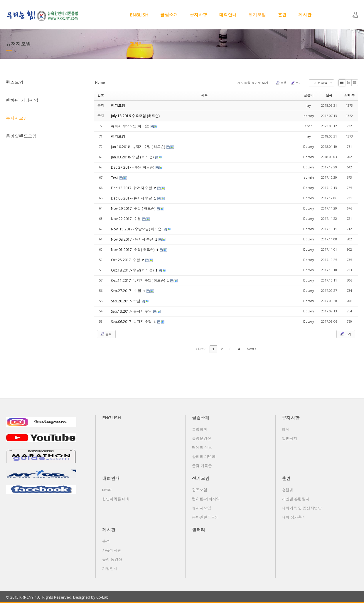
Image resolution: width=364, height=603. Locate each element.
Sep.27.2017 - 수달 (127, 291)
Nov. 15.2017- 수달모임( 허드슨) (137, 229)
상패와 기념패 (204, 457)
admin (309, 177)
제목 (205, 95)
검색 (281, 83)
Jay (309, 105)
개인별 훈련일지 (296, 499)
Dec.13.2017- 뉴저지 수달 (132, 188)
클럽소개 (169, 15)
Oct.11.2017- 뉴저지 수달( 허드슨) (138, 280)
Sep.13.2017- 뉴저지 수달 (132, 311)
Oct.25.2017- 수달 (126, 260)
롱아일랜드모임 (21, 136)
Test (115, 178)
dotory (309, 116)
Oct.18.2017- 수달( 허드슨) (133, 270)
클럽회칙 (200, 429)
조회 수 (349, 95)
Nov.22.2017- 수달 (126, 219)
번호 (101, 95)
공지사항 (198, 15)
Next (252, 349)
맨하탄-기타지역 (22, 100)
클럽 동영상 (112, 560)
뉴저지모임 (17, 118)
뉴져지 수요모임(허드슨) (130, 126)
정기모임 (257, 15)
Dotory (309, 146)
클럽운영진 (202, 438)
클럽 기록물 (202, 466)
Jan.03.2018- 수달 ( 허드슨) (133, 157)
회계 (286, 429)
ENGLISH (139, 15)
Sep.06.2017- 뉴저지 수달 (132, 322)
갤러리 (136, 44)
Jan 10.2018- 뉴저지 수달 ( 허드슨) (138, 147)
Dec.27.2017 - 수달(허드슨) (133, 167)
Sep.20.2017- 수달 (126, 301)
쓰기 (296, 83)
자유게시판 (112, 550)
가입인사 (110, 569)
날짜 (329, 95)
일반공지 (289, 438)
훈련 (282, 15)
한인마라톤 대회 (116, 499)
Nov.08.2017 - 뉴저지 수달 (133, 239)
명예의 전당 (202, 448)
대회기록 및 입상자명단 (302, 508)
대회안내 (228, 15)
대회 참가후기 (294, 517)
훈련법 (288, 490)
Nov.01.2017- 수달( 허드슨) (133, 250)
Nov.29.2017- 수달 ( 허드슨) (134, 208)
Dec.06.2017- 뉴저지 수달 (132, 198)
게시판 (305, 15)
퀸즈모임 (15, 82)
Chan (309, 126)
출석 (106, 541)
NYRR (107, 490)
